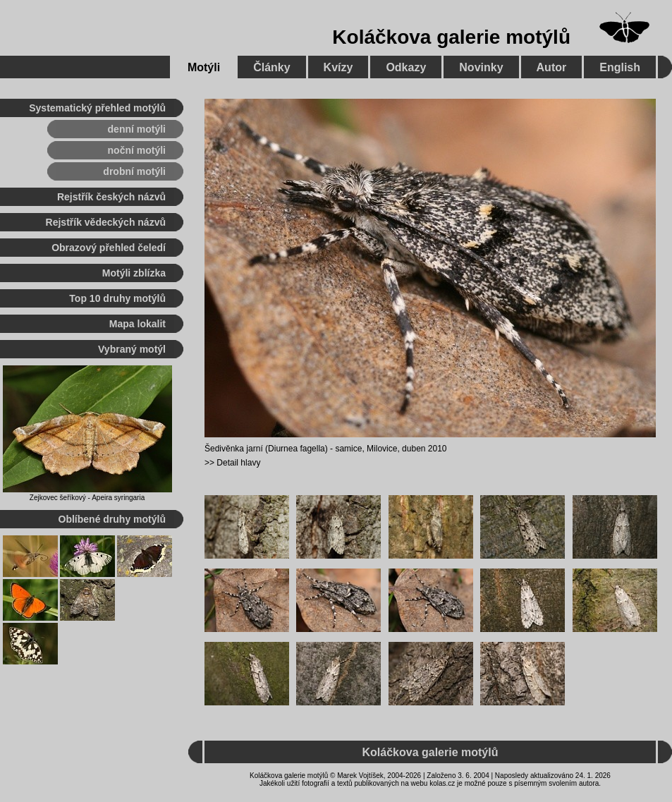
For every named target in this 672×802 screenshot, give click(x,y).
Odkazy (406, 67)
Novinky (481, 67)
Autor (552, 67)
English (620, 67)
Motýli (204, 67)
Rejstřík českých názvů (111, 197)
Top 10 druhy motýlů (117, 298)
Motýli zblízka (134, 273)
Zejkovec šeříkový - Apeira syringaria (87, 498)
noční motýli (137, 150)
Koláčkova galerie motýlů (451, 37)
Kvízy (338, 67)
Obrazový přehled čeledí (109, 248)
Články (271, 67)
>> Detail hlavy (232, 463)
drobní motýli (134, 171)
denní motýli (137, 129)
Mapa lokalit (138, 324)
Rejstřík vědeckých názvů (106, 222)
